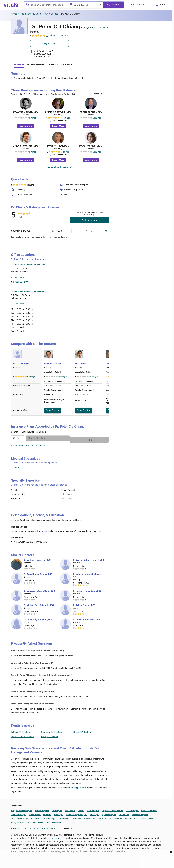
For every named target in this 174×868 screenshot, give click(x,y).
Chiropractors (70, 809)
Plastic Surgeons (51, 817)
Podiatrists (64, 817)
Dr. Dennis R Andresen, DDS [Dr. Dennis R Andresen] (86, 618)
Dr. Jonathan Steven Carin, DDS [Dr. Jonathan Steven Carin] (39, 590)
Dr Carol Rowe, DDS (58, 146)
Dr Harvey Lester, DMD (53, 363)
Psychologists (90, 817)
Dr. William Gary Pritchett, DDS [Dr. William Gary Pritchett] (39, 604)
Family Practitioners (149, 809)
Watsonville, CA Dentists (22, 735)
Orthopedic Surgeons (140, 813)
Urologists (118, 817)
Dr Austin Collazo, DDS (26, 112)
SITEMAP (35, 827)
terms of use (55, 837)
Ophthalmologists (109, 813)
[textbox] (46, 5)
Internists (47, 813)
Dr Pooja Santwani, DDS (58, 112)
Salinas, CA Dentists (20, 731)
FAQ (25, 827)
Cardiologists (57, 809)
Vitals (106, 284)
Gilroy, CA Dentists (50, 735)
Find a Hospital (37, 821)
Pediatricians (36, 817)
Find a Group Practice (54, 821)
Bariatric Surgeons (42, 809)
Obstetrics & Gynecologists (77, 813)
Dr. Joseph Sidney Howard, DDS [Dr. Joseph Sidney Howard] (88, 559)
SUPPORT (16, 827)
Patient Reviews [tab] (35, 65)
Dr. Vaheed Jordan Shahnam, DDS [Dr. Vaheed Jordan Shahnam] (87, 574)
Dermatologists (93, 809)
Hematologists (35, 813)
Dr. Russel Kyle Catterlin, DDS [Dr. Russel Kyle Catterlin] (87, 590)
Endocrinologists (132, 809)
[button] (94, 271)
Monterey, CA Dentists (52, 731)
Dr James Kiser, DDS (91, 112)
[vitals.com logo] (11, 5)
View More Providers (59, 167)
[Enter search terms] (61, 231)
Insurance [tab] (66, 65)
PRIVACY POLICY (50, 827)
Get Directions (18, 277)
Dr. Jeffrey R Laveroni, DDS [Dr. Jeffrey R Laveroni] (37, 559)
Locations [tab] (52, 65)
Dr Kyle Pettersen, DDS (26, 146)
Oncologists (95, 813)
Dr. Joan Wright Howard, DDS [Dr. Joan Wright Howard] (38, 618)
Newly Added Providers (20, 821)
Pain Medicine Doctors (20, 817)
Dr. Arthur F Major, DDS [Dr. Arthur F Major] (84, 604)
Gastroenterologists (19, 813)
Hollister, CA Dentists (81, 731)
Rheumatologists (105, 817)
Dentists (81, 809)
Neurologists (58, 813)
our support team (78, 786)
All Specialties (148, 817)
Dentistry (15, 466)
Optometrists (124, 813)
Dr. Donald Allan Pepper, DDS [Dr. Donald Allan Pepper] (38, 573)
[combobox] (46, 5)
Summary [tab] (19, 65)
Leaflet (92, 284)
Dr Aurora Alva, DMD (91, 146)
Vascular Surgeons (132, 817)
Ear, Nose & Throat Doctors (112, 809)
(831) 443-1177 (22, 282)
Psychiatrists (76, 817)
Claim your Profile (101, 28)
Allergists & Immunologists (21, 809)
